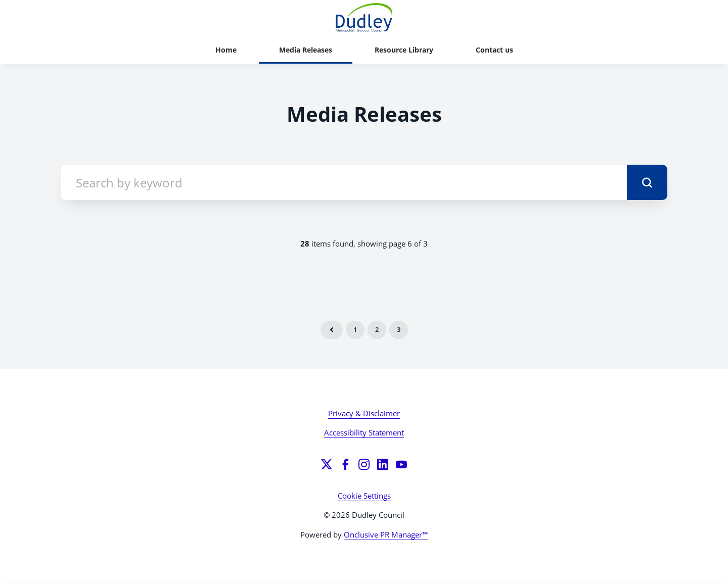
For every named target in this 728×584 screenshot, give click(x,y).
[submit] (647, 182)
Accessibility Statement (364, 432)
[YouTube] (401, 464)
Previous (332, 330)
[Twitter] (327, 464)
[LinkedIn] (383, 464)
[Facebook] (345, 464)
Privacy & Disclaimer (364, 413)
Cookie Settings (364, 496)
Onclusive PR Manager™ (386, 534)
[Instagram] (364, 464)
